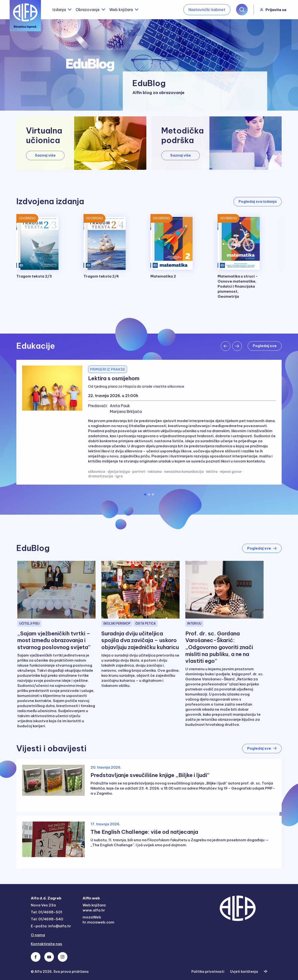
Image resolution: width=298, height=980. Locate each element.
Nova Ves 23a (43, 905)
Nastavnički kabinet (207, 10)
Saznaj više (45, 155)
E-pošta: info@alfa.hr (51, 926)
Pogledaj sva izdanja (258, 201)
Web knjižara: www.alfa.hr (94, 908)
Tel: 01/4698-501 (46, 912)
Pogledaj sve (265, 346)
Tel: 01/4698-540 (47, 919)
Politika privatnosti (208, 972)
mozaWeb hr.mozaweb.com (98, 920)
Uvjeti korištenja (244, 972)
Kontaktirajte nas (46, 944)
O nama (38, 935)
